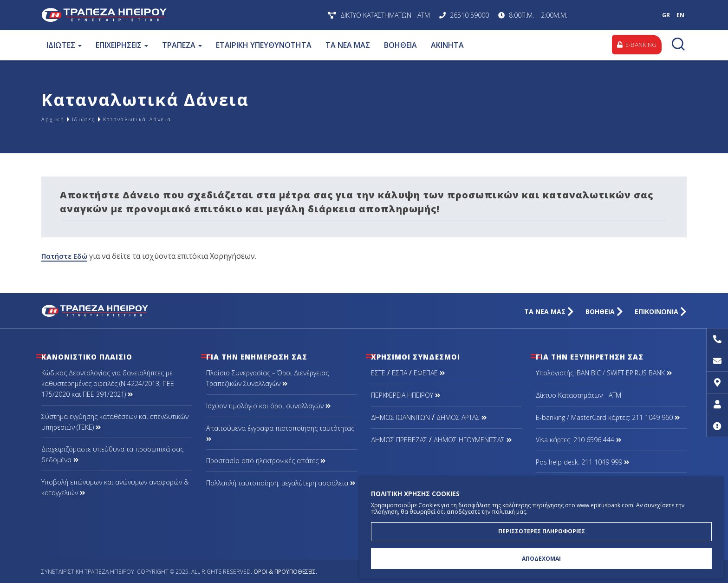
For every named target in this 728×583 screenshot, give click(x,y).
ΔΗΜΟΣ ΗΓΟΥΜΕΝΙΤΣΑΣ (473, 440)
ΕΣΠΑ (400, 373)
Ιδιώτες (92, 119)
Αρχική (55, 119)
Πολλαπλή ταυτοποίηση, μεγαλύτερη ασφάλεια (281, 483)
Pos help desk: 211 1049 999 (582, 462)
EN (680, 15)
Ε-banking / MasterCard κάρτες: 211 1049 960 (608, 417)
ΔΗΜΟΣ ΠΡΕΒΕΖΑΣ (399, 440)
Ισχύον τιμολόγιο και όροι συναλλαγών (268, 406)
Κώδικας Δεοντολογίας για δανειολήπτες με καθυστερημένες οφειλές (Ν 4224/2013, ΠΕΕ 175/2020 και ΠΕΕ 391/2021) (108, 383)
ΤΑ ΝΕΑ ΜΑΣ (347, 45)
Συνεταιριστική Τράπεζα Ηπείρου (163, 15)
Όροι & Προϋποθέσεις (285, 572)
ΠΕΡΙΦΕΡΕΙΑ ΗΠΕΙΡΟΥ (406, 395)
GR (666, 15)
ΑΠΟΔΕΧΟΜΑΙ (541, 558)
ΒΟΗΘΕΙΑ (400, 45)
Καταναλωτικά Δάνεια (162, 119)
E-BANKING (635, 45)
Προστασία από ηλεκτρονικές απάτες (266, 461)
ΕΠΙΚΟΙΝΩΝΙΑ (661, 311)
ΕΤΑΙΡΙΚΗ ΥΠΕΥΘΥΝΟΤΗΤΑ (263, 45)
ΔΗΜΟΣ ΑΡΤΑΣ (461, 417)
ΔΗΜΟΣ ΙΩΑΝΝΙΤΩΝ (400, 417)
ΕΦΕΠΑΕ (429, 373)
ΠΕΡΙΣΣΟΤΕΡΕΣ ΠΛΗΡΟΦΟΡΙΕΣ (542, 528)
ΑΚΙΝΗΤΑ (447, 45)
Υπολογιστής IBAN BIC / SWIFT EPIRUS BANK (604, 373)
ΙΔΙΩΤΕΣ (64, 45)
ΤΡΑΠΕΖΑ (182, 45)
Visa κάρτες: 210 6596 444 (578, 440)
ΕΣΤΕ (378, 373)
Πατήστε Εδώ (66, 256)
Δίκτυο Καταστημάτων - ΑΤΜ (578, 395)
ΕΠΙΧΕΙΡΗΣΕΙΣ (121, 45)
